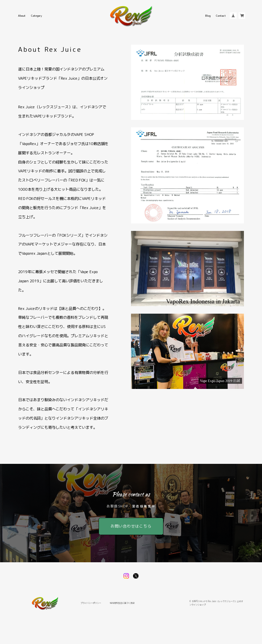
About (22, 16)
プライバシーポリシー (91, 603)
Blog (208, 16)
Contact (221, 16)
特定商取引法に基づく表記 (122, 603)
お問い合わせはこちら (131, 526)
